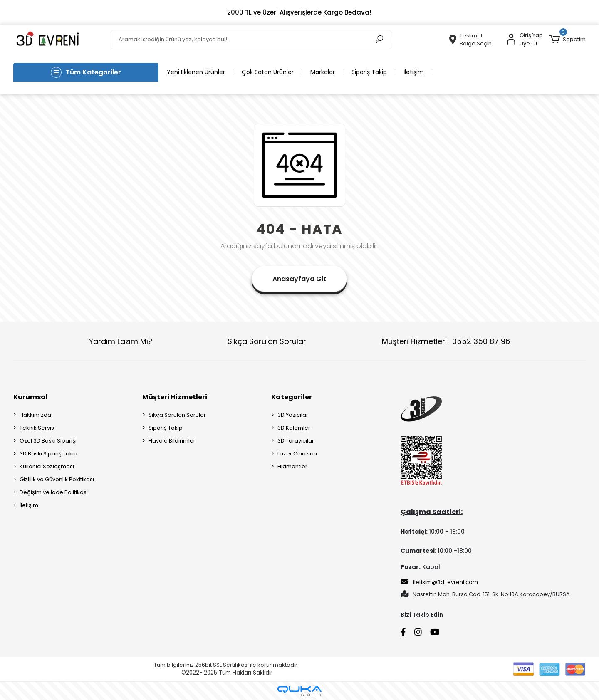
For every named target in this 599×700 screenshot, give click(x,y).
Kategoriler (292, 397)
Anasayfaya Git (299, 279)
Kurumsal (31, 397)
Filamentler (292, 466)
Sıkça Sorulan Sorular (267, 341)
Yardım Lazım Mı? (121, 341)
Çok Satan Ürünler (268, 72)
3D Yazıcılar (293, 415)
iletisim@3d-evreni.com (439, 582)
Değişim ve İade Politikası (54, 492)
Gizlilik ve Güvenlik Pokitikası (57, 479)
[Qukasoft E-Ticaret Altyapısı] (299, 691)
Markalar (323, 72)
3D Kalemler (294, 428)
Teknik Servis (37, 428)
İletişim (414, 72)
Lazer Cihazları (297, 454)
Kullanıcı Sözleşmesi (47, 466)
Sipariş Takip (369, 72)
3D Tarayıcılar (296, 441)
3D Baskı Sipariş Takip (48, 454)
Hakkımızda (35, 415)
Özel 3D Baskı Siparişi (48, 441)
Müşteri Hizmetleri (446, 341)
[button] (567, 40)
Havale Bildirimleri (173, 441)
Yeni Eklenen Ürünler (196, 72)
